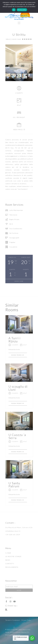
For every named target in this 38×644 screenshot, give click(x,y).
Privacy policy (22, 10)
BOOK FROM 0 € (18, 355)
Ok (14, 10)
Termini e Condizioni (13, 620)
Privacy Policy (26, 620)
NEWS (8, 560)
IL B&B (8, 553)
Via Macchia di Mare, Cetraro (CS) (19, 527)
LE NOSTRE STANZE (13, 556)
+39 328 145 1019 (13, 535)
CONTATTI (10, 564)
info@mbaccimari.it (13, 531)
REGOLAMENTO (12, 567)
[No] (35, 6)
